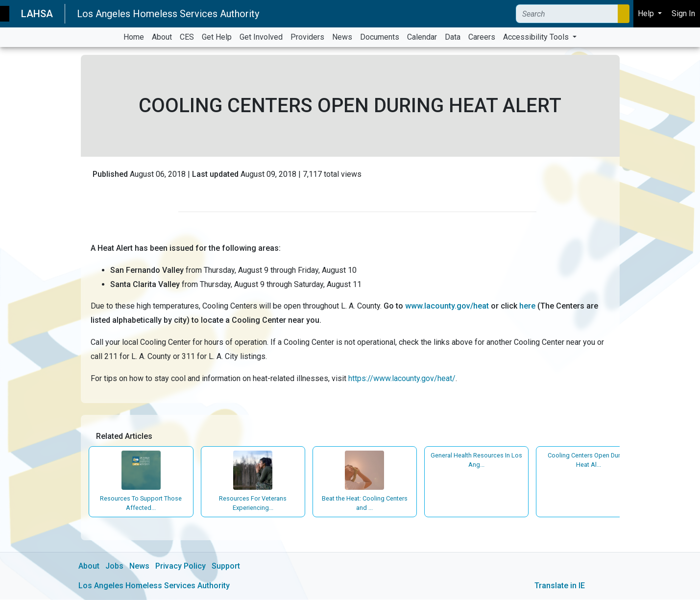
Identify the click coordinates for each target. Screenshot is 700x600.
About (89, 566)
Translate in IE (560, 586)
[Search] (567, 14)
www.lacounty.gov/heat (448, 306)
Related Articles (125, 436)
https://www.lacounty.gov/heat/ (402, 378)
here (527, 306)
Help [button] (647, 13)
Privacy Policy (181, 566)
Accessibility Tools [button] (537, 37)
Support (226, 566)
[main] (350, 324)
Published (110, 174)
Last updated (215, 174)
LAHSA (37, 14)
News (139, 566)
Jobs (114, 566)
